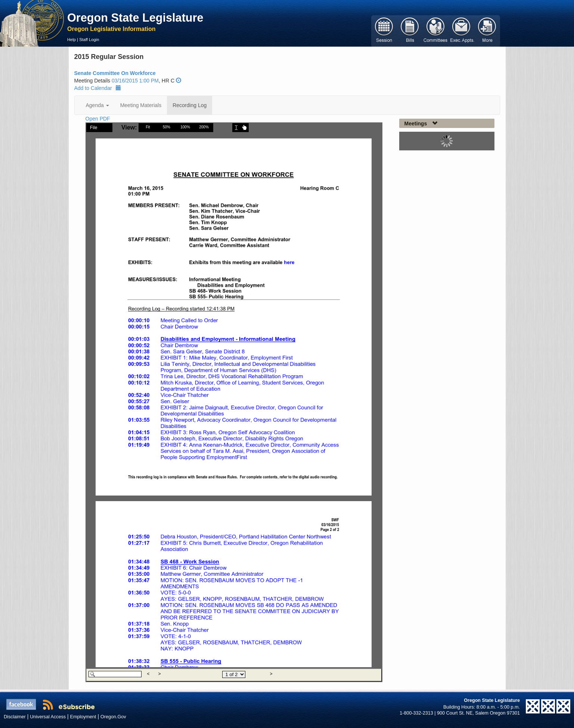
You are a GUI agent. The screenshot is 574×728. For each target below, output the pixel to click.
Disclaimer (15, 717)
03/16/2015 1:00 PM (135, 81)
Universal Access (48, 717)
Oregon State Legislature (135, 18)
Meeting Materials (141, 105)
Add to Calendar (98, 88)
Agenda (97, 105)
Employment (83, 717)
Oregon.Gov (113, 717)
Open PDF (98, 119)
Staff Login (89, 40)
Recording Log (190, 105)
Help (72, 40)
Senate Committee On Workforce (115, 73)
